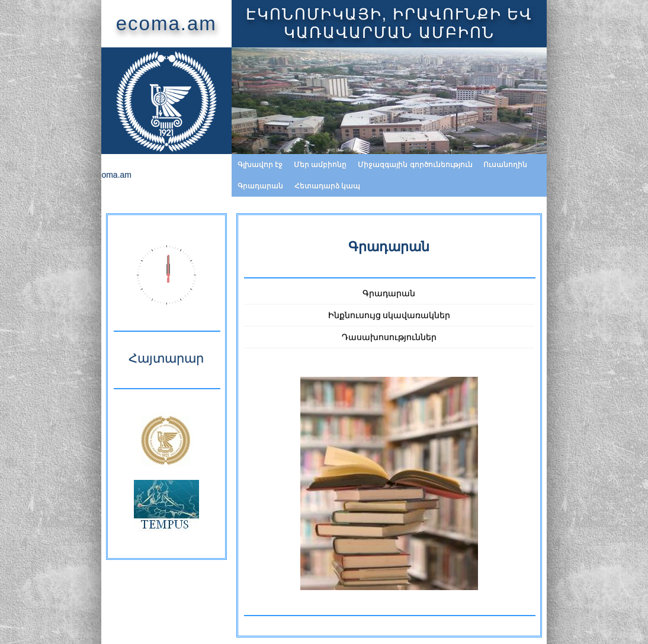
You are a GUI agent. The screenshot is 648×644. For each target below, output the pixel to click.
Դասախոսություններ (389, 316)
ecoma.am (94, 23)
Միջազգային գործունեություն (343, 165)
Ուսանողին (434, 165)
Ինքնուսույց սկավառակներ (389, 294)
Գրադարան (490, 165)
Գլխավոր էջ (188, 165)
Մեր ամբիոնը (248, 165)
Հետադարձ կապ (556, 165)
